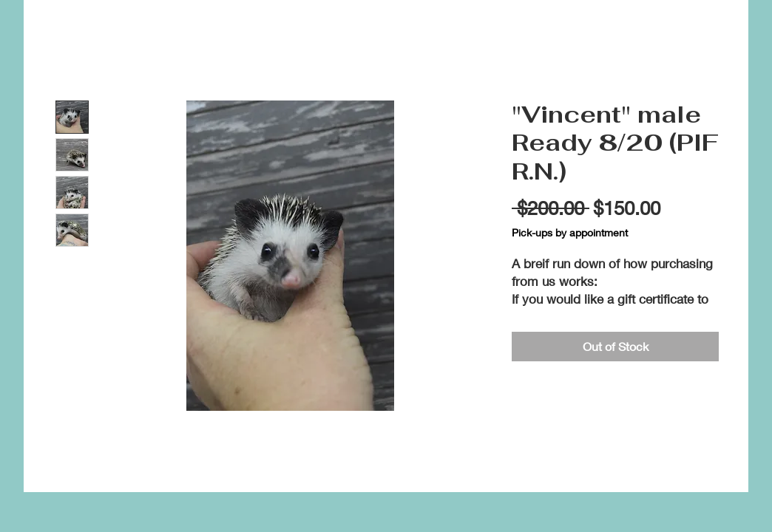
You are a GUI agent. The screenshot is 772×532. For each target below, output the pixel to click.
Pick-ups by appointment (570, 232)
